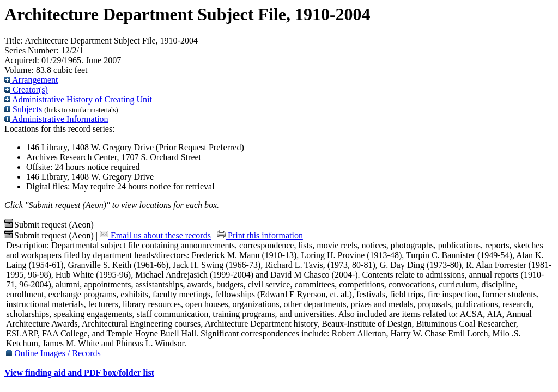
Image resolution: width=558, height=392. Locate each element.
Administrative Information (56, 119)
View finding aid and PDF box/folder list (79, 373)
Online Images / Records (53, 353)
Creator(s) (26, 90)
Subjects (23, 109)
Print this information (260, 235)
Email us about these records (155, 235)
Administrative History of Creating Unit (78, 99)
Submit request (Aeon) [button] (49, 225)
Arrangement (31, 80)
